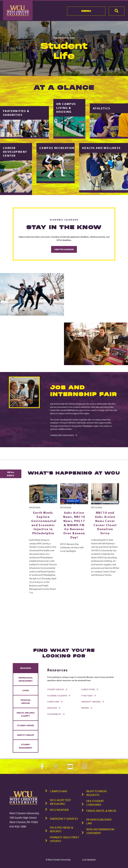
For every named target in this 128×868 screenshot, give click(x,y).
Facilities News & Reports (61, 829)
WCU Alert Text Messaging (60, 802)
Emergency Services (64, 818)
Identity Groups (26, 735)
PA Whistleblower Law (99, 821)
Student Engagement (26, 746)
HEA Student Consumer (95, 803)
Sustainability (56, 714)
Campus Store (89, 689)
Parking (86, 708)
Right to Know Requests (97, 793)
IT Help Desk (88, 695)
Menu (86, 11)
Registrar (54, 708)
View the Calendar (64, 249)
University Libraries (92, 702)
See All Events (11, 474)
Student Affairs (26, 725)
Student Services (57, 689)
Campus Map (55, 702)
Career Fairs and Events (63, 435)
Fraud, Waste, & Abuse (101, 810)
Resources (26, 668)
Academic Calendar (59, 695)
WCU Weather (59, 810)
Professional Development (26, 679)
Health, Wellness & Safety (26, 714)
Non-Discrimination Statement (100, 831)
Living (26, 690)
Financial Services (26, 701)
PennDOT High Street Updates (65, 839)
